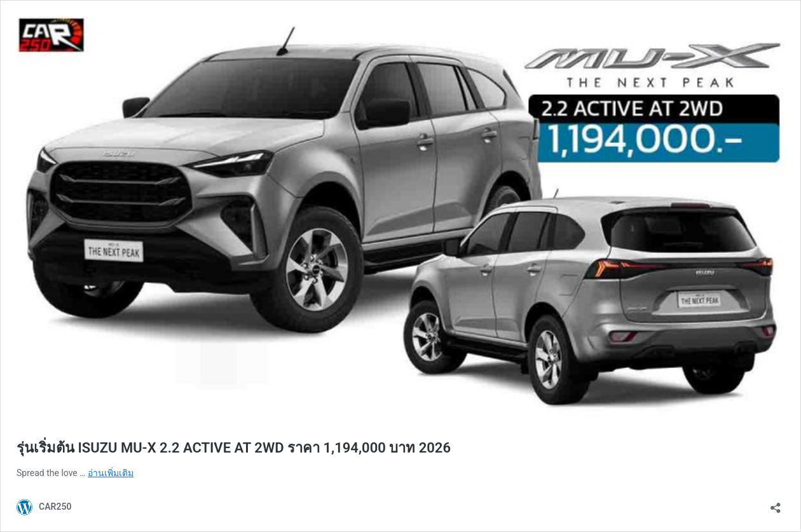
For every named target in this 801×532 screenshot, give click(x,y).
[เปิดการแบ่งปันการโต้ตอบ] (776, 504)
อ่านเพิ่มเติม (111, 473)
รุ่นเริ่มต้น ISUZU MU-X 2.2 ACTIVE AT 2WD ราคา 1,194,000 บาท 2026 (234, 448)
